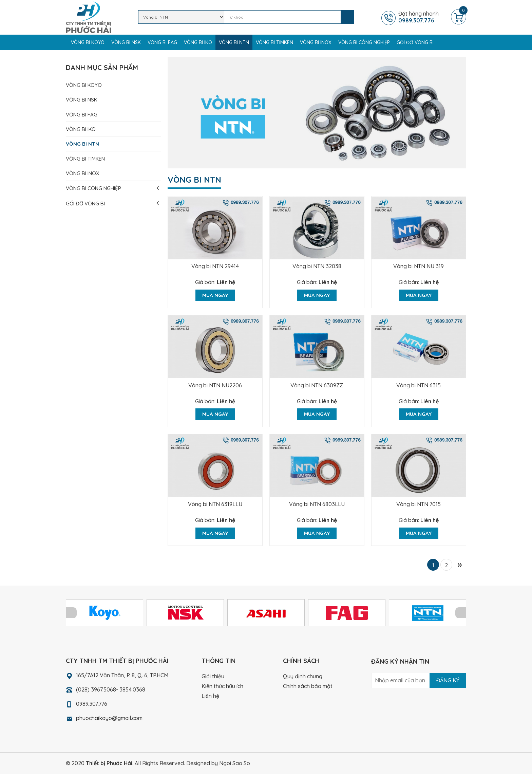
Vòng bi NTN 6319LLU (215, 504)
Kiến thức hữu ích (222, 686)
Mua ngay (215, 295)
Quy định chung (303, 676)
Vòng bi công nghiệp (364, 42)
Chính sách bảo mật (308, 686)
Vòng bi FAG (162, 42)
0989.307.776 (92, 704)
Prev (71, 613)
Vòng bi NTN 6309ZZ (317, 385)
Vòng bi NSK (126, 42)
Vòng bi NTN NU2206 (215, 385)
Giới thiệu (213, 676)
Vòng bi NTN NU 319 (419, 266)
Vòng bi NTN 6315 (419, 385)
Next (461, 613)
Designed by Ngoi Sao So (218, 763)
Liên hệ (226, 282)
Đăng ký (448, 680)
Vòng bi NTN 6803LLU (317, 504)
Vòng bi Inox (316, 42)
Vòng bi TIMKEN (274, 42)
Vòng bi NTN (234, 42)
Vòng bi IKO (198, 42)
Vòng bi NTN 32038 (317, 266)
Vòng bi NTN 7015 (419, 504)
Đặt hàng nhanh (424, 17)
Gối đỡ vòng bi (415, 42)
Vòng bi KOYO (88, 42)
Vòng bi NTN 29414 (215, 266)
